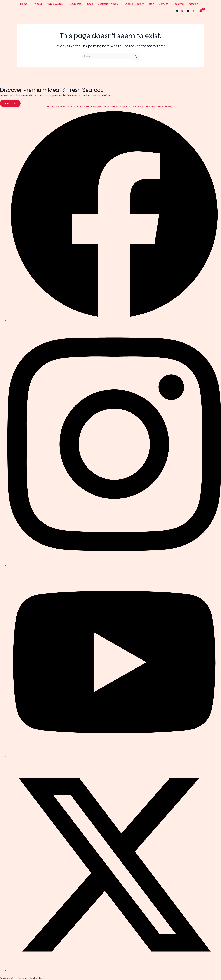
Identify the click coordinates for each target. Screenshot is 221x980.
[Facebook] (177, 11)
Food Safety (75, 4)
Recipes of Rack (133, 4)
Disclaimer (179, 4)
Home (25, 4)
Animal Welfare (55, 4)
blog (151, 4)
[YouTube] (188, 11)
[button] (29, 4)
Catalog (195, 4)
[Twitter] (194, 11)
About (38, 4)
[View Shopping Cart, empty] (201, 11)
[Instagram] (182, 11)
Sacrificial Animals (108, 4)
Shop (90, 4)
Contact (163, 4)
